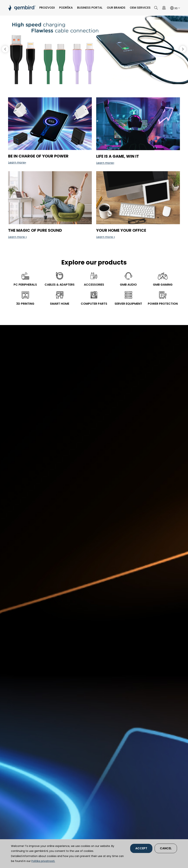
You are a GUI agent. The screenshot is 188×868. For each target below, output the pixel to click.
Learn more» (17, 163)
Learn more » (17, 237)
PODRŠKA (66, 8)
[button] (183, 49)
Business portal (90, 8)
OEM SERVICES (140, 8)
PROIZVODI (47, 8)
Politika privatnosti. (43, 861)
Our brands (116, 8)
